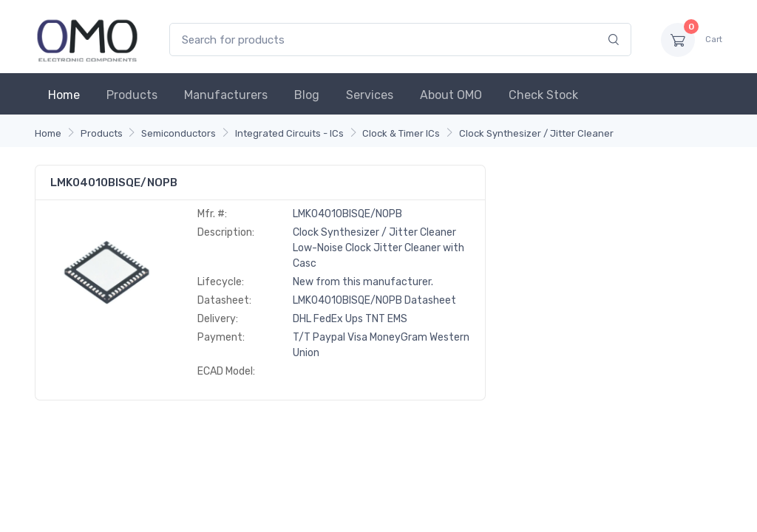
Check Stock (543, 95)
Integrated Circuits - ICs (289, 133)
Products (132, 95)
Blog (307, 95)
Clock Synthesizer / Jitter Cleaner (536, 133)
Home (64, 95)
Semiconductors (179, 133)
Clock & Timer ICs (401, 133)
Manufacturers (226, 95)
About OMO (451, 95)
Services (370, 95)
